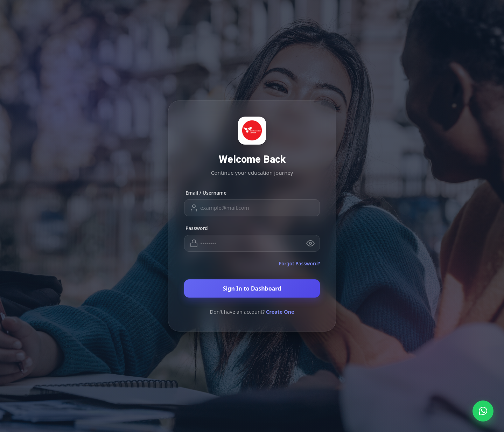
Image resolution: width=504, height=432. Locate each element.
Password (197, 228)
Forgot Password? (299, 263)
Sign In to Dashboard (252, 288)
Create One (280, 312)
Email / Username (206, 193)
